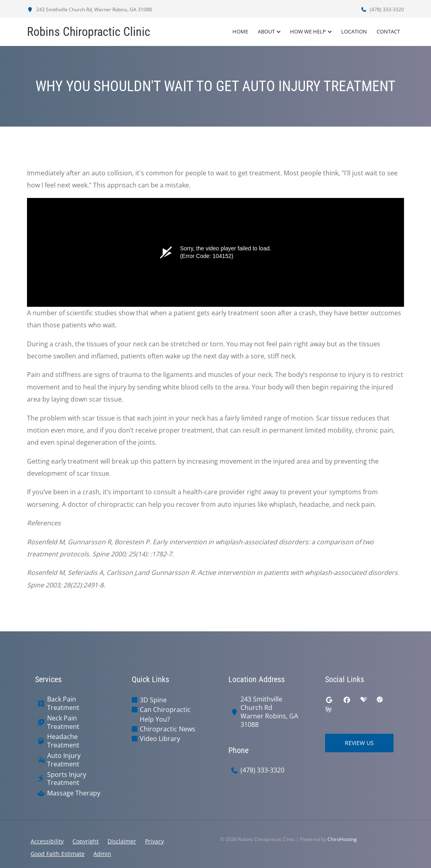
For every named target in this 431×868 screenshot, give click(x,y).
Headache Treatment (63, 741)
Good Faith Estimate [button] (58, 854)
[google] (329, 700)
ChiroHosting (342, 839)
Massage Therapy (74, 793)
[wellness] (328, 710)
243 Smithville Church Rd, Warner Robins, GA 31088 (89, 9)
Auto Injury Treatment (64, 760)
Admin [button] (102, 854)
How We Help (308, 32)
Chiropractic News (168, 729)
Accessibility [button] (47, 841)
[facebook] (347, 700)
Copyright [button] (86, 841)
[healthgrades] (364, 700)
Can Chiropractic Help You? (165, 714)
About (266, 32)
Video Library (160, 739)
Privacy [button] (154, 841)
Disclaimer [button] (122, 841)
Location (354, 32)
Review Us (359, 743)
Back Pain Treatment (63, 704)
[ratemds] (380, 700)
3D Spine (153, 700)
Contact (388, 32)
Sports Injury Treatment (67, 779)
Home (240, 32)
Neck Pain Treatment (63, 722)
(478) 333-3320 (382, 9)
